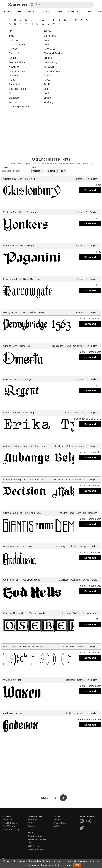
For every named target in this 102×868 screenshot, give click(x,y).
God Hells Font (11, 580)
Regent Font (10, 379)
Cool (46, 45)
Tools (19, 12)
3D (10, 31)
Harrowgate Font (12, 279)
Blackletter (58, 346)
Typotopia (26, 546)
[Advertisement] (51, 134)
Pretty (12, 80)
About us (32, 820)
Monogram (92, 613)
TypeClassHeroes (31, 580)
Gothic (68, 346)
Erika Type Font (12, 413)
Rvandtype (38, 646)
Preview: (6, 167)
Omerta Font (10, 346)
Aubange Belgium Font (15, 446)
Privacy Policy (60, 823)
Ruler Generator (36, 849)
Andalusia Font (11, 546)
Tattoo (94, 580)
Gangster (84, 546)
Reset (62, 171)
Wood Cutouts (74, 12)
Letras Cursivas (52, 71)
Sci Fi (47, 84)
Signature (14, 98)
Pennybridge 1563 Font (16, 312)
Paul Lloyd (29, 179)
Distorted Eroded (53, 53)
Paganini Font (11, 246)
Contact (32, 826)
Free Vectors (9, 826)
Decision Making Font (15, 479)
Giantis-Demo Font (13, 513)
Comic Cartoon (17, 45)
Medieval (79, 446)
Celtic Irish (78, 346)
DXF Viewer (33, 846)
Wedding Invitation (19, 107)
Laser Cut (7, 12)
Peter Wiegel (27, 246)
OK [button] (77, 865)
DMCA (56, 826)
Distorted (14, 53)
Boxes (60, 12)
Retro (47, 80)
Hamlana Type (33, 513)
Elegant (13, 58)
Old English (91, 179)
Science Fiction (17, 89)
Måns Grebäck (38, 312)
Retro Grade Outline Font (17, 646)
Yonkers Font (10, 212)
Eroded (48, 58)
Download (90, 190)
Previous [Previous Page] (43, 798)
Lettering (14, 76)
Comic (47, 40)
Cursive (13, 49)
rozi (20, 680)
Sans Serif (15, 84)
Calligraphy (50, 36)
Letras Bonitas (17, 71)
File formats (32, 12)
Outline (80, 647)
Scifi (46, 89)
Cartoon (13, 40)
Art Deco (48, 31)
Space (47, 98)
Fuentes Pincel (17, 62)
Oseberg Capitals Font (15, 613)
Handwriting (50, 62)
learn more (66, 865)
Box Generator (35, 836)
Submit (51, 171)
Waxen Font (10, 680)
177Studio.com (38, 446)
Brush (12, 36)
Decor (88, 12)
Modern (48, 76)
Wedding (49, 102)
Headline (14, 67)
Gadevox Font (11, 713)
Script (12, 93)
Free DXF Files (10, 823)
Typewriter (78, 413)
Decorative (50, 49)
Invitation (49, 67)
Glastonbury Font (12, 179)
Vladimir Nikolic (37, 613)
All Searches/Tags (11, 829)
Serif (46, 93)
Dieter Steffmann (28, 212)
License (57, 820)
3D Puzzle (47, 12)
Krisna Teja (25, 346)
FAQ (30, 823)
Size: (34, 167)
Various (13, 102)
